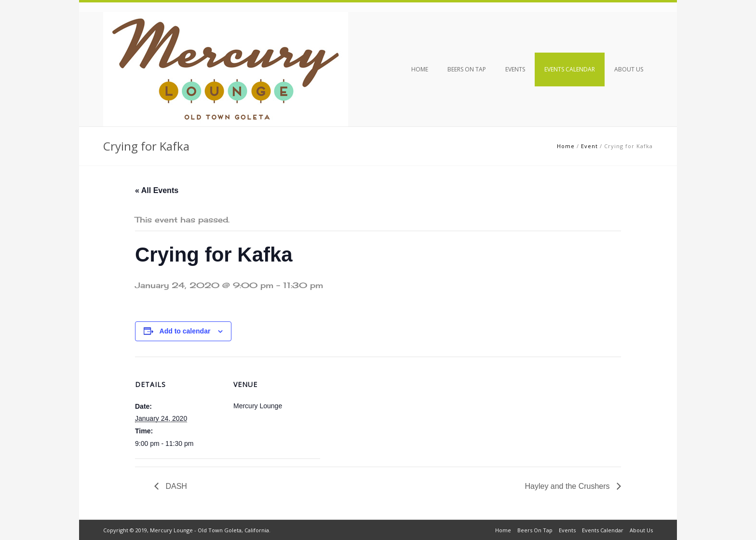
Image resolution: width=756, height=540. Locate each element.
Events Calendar (570, 69)
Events (515, 69)
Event (589, 146)
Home (420, 69)
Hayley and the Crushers (568, 486)
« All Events (157, 190)
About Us (629, 69)
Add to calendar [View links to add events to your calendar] (185, 331)
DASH (175, 486)
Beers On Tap (467, 69)
